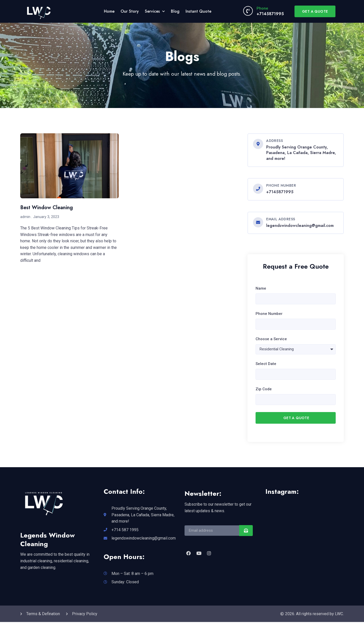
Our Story (130, 11)
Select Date (266, 364)
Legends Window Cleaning (48, 540)
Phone (262, 8)
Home (109, 11)
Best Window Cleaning (47, 208)
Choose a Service (271, 339)
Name (261, 288)
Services (155, 11)
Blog (175, 11)
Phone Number (269, 314)
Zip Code (264, 390)
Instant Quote (198, 11)
